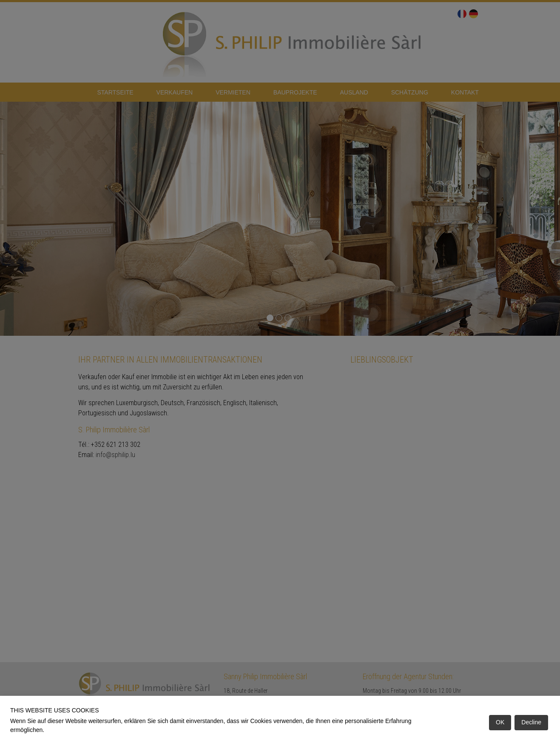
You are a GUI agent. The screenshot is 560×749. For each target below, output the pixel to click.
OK (500, 722)
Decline (531, 722)
